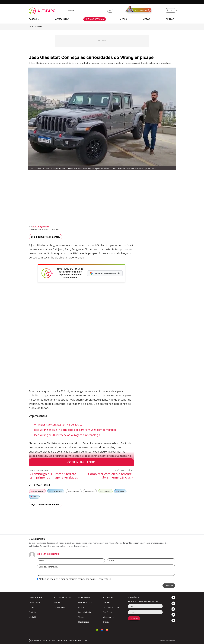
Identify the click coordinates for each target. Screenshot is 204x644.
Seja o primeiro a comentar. (45, 237)
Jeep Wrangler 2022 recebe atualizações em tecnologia (67, 435)
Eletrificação (84, 622)
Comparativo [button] (62, 19)
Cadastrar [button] (134, 618)
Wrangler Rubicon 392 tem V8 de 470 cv (58, 425)
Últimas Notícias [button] (95, 19)
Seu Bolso (120, 491)
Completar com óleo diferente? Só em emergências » (111, 476)
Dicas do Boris (85, 612)
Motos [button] (146, 19)
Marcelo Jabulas (41, 226)
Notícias (39, 27)
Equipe (32, 607)
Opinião (106, 602)
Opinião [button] (170, 19)
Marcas (57, 602)
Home (31, 27)
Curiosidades (90, 491)
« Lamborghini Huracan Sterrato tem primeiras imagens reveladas (54, 476)
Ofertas (106, 622)
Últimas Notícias (85, 602)
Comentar (168, 586)
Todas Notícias (37, 491)
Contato (32, 612)
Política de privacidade (168, 640)
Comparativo (59, 607)
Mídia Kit (33, 617)
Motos (81, 607)
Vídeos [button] (123, 19)
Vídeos (34, 497)
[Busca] (87, 11)
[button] (110, 11)
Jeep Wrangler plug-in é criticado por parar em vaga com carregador (75, 430)
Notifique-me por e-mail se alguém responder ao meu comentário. (74, 579)
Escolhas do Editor (56, 491)
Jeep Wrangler (105, 491)
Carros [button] (34, 19)
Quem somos (35, 602)
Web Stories (108, 617)
